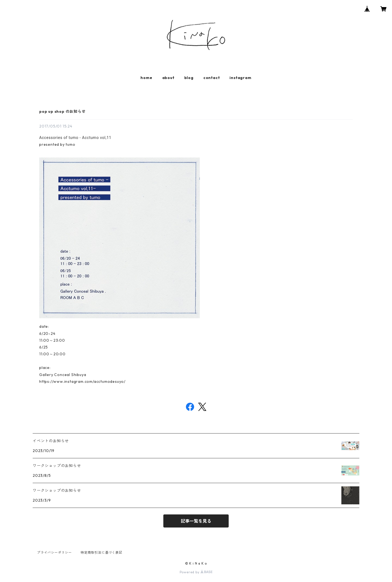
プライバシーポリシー (54, 552)
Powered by (196, 572)
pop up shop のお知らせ (62, 111)
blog (189, 78)
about (168, 78)
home (146, 78)
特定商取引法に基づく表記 (102, 552)
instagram (240, 78)
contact (212, 78)
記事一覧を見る (196, 521)
